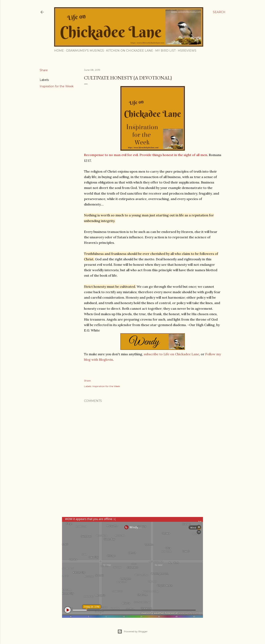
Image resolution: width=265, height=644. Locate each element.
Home (59, 51)
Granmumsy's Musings (85, 51)
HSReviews (187, 51)
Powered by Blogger (132, 631)
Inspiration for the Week (57, 86)
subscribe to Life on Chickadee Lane (171, 354)
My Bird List (165, 51)
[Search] (219, 12)
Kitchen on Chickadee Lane (130, 51)
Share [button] (44, 70)
